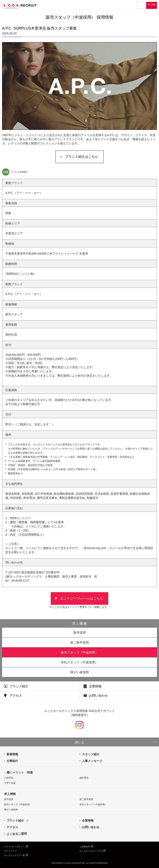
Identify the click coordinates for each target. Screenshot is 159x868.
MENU (141, 5)
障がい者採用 (79, 672)
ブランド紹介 (19, 686)
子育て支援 (10, 783)
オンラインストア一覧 (14, 855)
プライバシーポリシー (14, 847)
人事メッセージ (92, 761)
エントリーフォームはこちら (82, 598)
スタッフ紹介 (91, 754)
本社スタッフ (79, 662)
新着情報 (12, 754)
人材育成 (9, 778)
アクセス (16, 695)
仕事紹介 (12, 761)
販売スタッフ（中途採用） (18, 804)
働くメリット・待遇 (20, 772)
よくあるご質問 (17, 834)
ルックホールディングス (91, 851)
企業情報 (95, 686)
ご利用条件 (85, 847)
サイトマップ (10, 851)
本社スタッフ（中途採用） (93, 804)
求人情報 (152, 5)
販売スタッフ (79, 652)
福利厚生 (84, 778)
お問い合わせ (98, 695)
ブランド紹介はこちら (82, 157)
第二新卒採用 (79, 642)
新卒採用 (79, 633)
